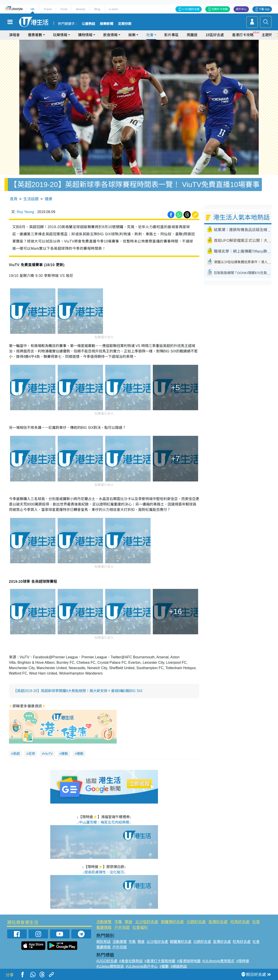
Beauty (81, 9)
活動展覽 (104, 922)
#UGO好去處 (107, 961)
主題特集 (269, 35)
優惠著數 (35, 35)
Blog (97, 9)
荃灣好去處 (218, 922)
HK (33, 9)
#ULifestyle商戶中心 (142, 966)
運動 (65, 754)
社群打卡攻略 (220, 9)
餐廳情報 (104, 928)
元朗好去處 (196, 922)
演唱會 (14, 35)
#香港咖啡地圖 (189, 961)
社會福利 (140, 928)
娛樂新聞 (107, 24)
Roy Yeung (25, 212)
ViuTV (48, 754)
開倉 (129, 922)
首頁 (14, 199)
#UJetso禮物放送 (110, 966)
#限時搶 (243, 961)
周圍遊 (192, 35)
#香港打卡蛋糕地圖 (160, 961)
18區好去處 (215, 35)
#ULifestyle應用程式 (218, 961)
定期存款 (125, 24)
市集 (118, 922)
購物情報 (85, 35)
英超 (16, 754)
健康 (48, 199)
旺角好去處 (240, 922)
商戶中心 (241, 9)
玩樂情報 (60, 35)
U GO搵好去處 (191, 9)
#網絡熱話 (179, 966)
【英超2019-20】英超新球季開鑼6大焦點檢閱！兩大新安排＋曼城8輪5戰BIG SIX (78, 691)
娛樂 (132, 35)
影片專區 (171, 35)
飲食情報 (110, 35)
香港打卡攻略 (243, 35)
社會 (150, 35)
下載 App (264, 9)
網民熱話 (103, 942)
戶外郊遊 (122, 928)
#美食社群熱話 (131, 961)
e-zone (114, 9)
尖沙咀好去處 (147, 922)
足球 (32, 754)
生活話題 (31, 199)
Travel (48, 9)
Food (64, 9)
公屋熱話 (88, 24)
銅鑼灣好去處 (172, 922)
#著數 (164, 966)
